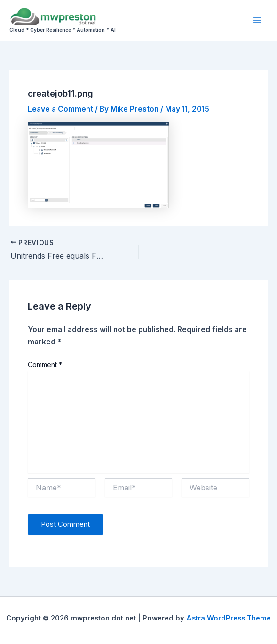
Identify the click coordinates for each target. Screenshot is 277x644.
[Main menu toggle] (257, 20)
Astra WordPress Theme (229, 618)
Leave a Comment (60, 109)
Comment (45, 364)
